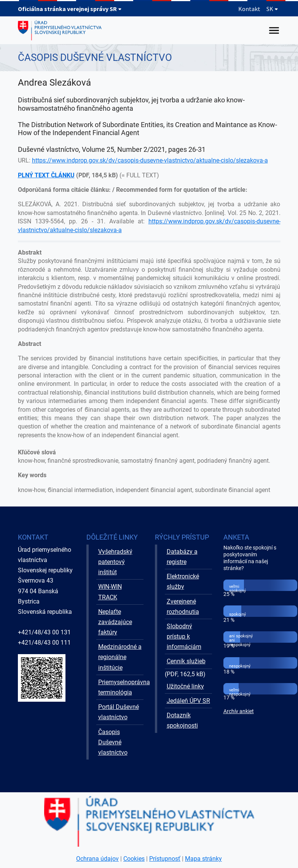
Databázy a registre (182, 557)
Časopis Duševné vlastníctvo (113, 742)
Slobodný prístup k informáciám (184, 636)
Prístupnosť (165, 859)
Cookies (134, 859)
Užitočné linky (185, 686)
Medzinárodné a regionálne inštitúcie (120, 657)
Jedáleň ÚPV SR (188, 701)
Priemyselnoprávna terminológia (121, 687)
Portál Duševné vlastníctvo (119, 712)
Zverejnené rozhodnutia (183, 607)
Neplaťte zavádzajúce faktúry (115, 622)
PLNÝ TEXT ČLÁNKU (46, 175)
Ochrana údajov (97, 859)
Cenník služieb (186, 661)
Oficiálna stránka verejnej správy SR (70, 9)
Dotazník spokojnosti (182, 720)
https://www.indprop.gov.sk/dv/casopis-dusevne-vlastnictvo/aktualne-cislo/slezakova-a (150, 160)
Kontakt (249, 9)
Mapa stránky (203, 859)
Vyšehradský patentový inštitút (115, 562)
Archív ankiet (239, 711)
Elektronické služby (183, 581)
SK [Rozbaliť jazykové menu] (272, 9)
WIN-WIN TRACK (110, 592)
